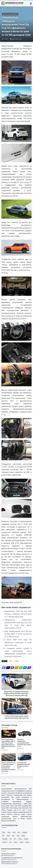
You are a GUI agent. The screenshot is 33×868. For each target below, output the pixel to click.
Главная (5, 9)
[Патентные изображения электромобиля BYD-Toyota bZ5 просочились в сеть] (24, 734)
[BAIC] (13, 836)
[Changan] (26, 839)
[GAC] (11, 839)
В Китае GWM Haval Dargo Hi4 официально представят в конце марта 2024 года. (18, 642)
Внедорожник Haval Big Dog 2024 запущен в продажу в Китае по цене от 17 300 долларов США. (18, 614)
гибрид (17, 661)
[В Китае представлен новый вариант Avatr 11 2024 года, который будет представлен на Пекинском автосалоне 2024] (9, 734)
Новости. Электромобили (10, 14)
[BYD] (3, 836)
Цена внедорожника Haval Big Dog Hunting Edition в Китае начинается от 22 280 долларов (18, 634)
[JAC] (10, 842)
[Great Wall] (5, 839)
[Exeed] (8, 836)
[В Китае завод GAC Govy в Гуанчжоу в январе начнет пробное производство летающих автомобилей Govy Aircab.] (9, 757)
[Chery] (9, 833)
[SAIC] (18, 836)
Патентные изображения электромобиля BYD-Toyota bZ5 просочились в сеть (24, 743)
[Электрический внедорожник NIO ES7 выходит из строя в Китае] (24, 757)
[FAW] (19, 833)
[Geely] (4, 833)
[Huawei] (21, 842)
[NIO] (15, 839)
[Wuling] (23, 836)
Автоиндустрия (15, 9)
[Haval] (14, 833)
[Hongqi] (27, 842)
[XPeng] (20, 839)
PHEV (11, 661)
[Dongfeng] (25, 833)
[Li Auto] (15, 842)
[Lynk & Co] (5, 842)
